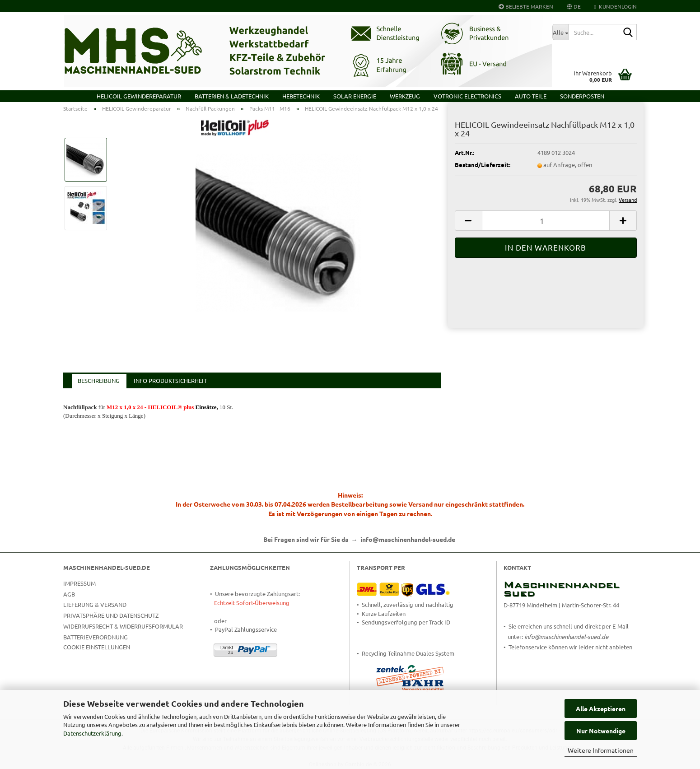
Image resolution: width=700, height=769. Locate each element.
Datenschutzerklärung (92, 733)
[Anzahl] (546, 221)
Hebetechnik (301, 96)
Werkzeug (405, 96)
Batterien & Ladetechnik (232, 96)
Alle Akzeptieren (601, 708)
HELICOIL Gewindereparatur (139, 96)
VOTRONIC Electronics (467, 96)
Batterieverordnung (96, 637)
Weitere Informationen (601, 750)
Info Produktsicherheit (170, 380)
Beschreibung (99, 380)
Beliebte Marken (526, 6)
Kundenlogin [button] (616, 6)
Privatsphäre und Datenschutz (111, 615)
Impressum (79, 583)
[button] (574, 6)
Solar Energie (355, 96)
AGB (69, 594)
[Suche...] (560, 32)
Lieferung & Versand (95, 604)
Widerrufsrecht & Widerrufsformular (123, 626)
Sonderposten (582, 96)
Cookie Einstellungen (97, 647)
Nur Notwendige (601, 731)
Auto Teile (531, 96)
